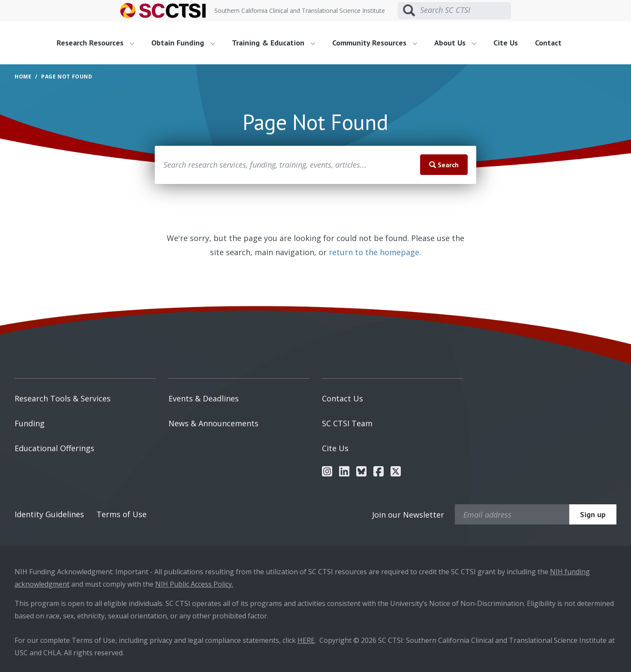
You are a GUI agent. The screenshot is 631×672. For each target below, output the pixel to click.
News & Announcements (213, 423)
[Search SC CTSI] (466, 10)
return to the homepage (374, 252)
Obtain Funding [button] (183, 43)
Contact (548, 43)
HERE (306, 640)
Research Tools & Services (63, 398)
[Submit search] (409, 11)
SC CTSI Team (347, 423)
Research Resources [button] (95, 43)
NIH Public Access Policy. (194, 584)
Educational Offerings (54, 448)
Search (444, 165)
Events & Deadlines (204, 398)
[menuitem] (99, 43)
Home (23, 77)
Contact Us (343, 398)
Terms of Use (122, 514)
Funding (30, 423)
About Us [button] (455, 43)
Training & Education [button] (273, 43)
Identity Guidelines (49, 514)
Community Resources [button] (375, 43)
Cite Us (506, 43)
